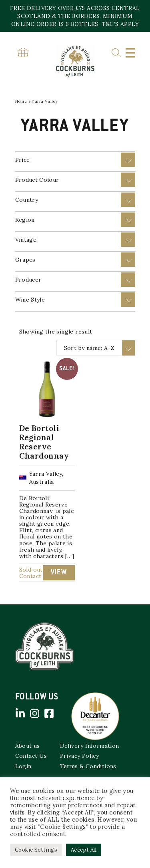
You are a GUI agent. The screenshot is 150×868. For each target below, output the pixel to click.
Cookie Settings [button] (36, 850)
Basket (23, 53)
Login (23, 766)
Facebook (49, 713)
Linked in (20, 713)
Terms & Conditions (88, 766)
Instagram (35, 713)
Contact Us (31, 756)
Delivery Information (90, 746)
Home (21, 101)
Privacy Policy (80, 756)
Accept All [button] (84, 850)
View (59, 573)
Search (116, 53)
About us (28, 746)
